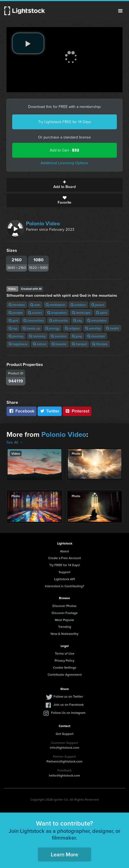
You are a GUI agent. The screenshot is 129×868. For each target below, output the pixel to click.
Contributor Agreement (65, 674)
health (113, 328)
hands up (31, 328)
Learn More (64, 854)
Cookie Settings (65, 667)
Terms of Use (65, 653)
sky (78, 320)
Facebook (21, 411)
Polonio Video (43, 223)
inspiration (57, 313)
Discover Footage (65, 613)
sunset (35, 313)
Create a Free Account (64, 558)
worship (93, 328)
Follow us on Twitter (68, 696)
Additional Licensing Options (64, 163)
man (35, 305)
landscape (81, 313)
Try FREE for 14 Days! (65, 565)
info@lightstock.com (64, 747)
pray (77, 336)
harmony (37, 336)
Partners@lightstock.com (64, 761)
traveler (59, 344)
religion (72, 328)
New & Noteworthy (64, 634)
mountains (97, 320)
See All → (15, 442)
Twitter (50, 411)
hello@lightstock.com (64, 775)
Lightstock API (64, 579)
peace (98, 305)
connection (34, 320)
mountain (96, 336)
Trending (65, 627)
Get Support (65, 734)
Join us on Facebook (68, 704)
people (16, 313)
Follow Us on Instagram (68, 713)
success (59, 336)
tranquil (79, 344)
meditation (55, 305)
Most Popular (64, 620)
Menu (120, 11)
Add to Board (64, 185)
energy (52, 328)
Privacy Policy (64, 660)
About (64, 551)
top (13, 328)
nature (40, 344)
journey (16, 336)
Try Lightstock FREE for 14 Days (65, 122)
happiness (18, 344)
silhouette (59, 320)
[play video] (28, 43)
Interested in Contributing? (65, 586)
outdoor (78, 305)
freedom (17, 305)
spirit (102, 313)
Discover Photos (64, 606)
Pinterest (77, 411)
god (13, 320)
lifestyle (100, 344)
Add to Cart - (64, 150)
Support (64, 572)
